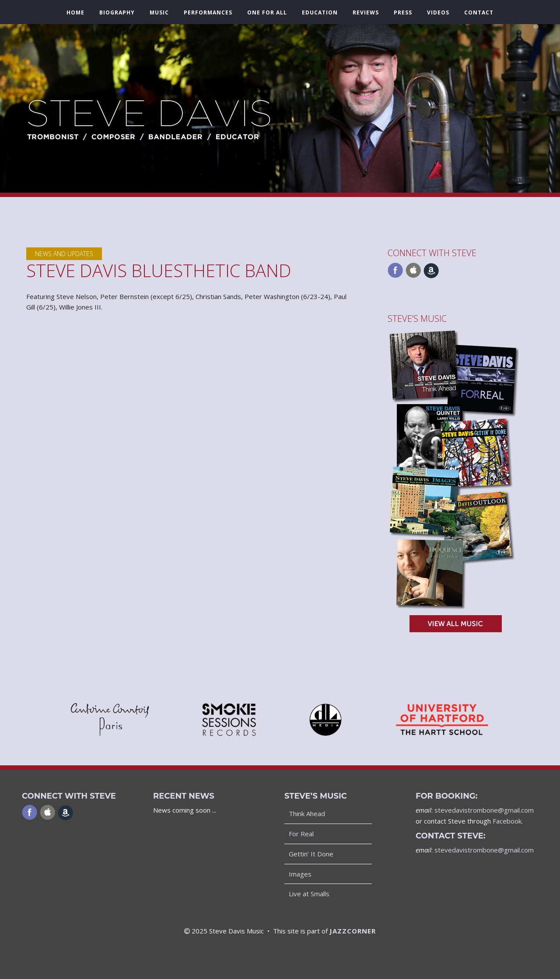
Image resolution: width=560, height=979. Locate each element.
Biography (117, 13)
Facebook (507, 821)
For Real (301, 834)
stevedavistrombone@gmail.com (484, 810)
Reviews (366, 13)
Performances (208, 13)
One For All (267, 13)
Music (159, 13)
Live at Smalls (309, 894)
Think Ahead (307, 813)
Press (403, 13)
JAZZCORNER (353, 931)
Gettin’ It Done (311, 854)
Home (75, 13)
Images (300, 874)
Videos (438, 13)
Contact (479, 13)
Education (320, 13)
